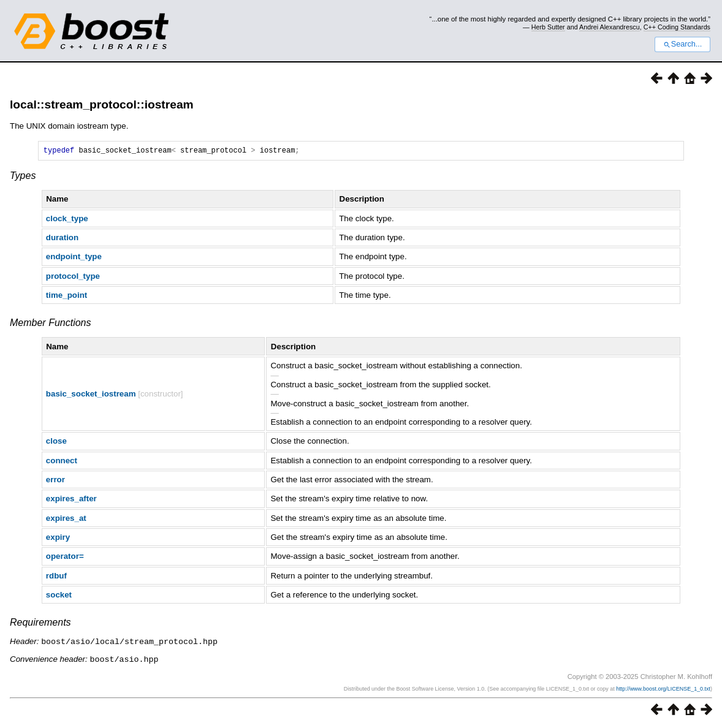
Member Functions (51, 324)
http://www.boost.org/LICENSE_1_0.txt (663, 689)
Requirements (40, 624)
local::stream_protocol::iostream (102, 104)
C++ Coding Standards (677, 27)
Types (23, 177)
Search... (682, 44)
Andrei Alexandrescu (610, 27)
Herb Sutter (548, 27)
